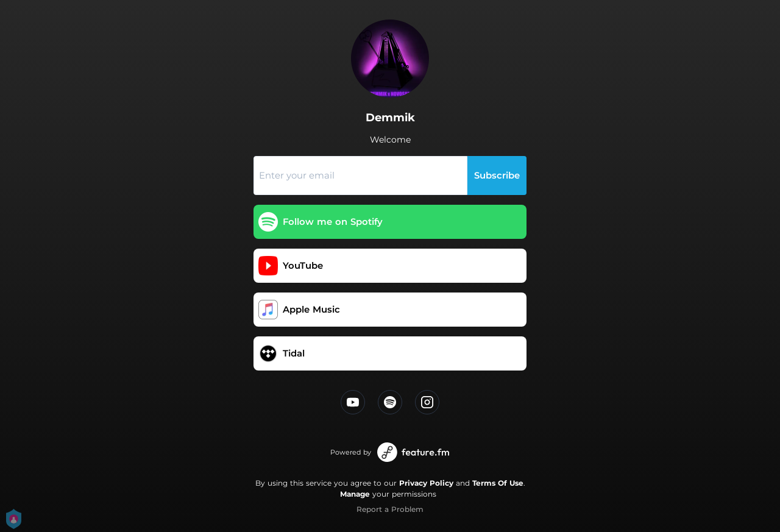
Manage (355, 494)
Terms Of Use (498, 483)
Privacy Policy (426, 483)
